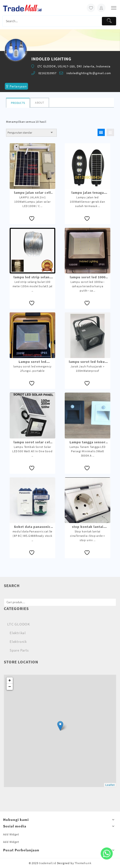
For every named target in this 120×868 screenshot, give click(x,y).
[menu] (114, 8)
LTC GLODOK (19, 624)
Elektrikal (18, 633)
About (40, 103)
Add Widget (11, 834)
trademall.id (48, 863)
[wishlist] (91, 8)
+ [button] (10, 681)
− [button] (10, 687)
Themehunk (83, 863)
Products (18, 103)
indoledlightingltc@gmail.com (89, 73)
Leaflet (110, 785)
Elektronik (18, 642)
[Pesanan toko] (31, 133)
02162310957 (47, 73)
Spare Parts (19, 650)
